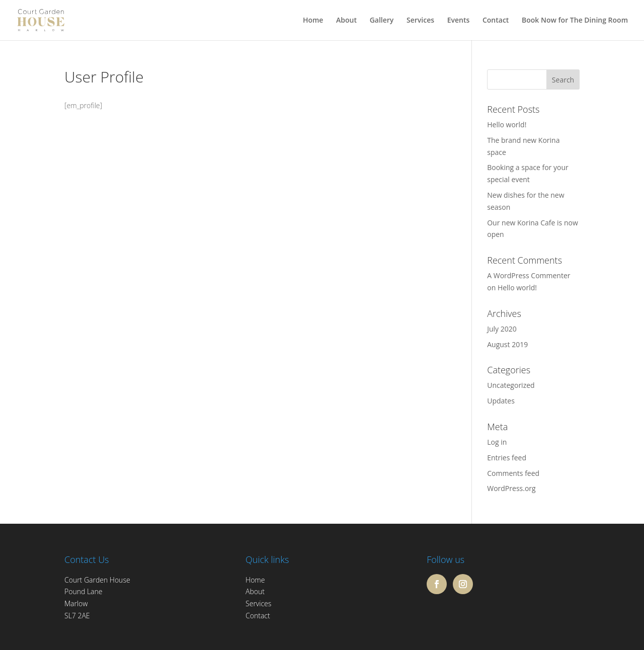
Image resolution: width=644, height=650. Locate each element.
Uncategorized (511, 385)
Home (313, 21)
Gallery (382, 21)
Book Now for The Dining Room (575, 21)
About (346, 21)
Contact (496, 21)
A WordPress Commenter (529, 275)
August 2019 (507, 344)
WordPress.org (511, 488)
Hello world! (507, 125)
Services (420, 21)
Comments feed (513, 473)
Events (459, 21)
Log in (497, 442)
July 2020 (502, 329)
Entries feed (507, 458)
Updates (501, 401)
